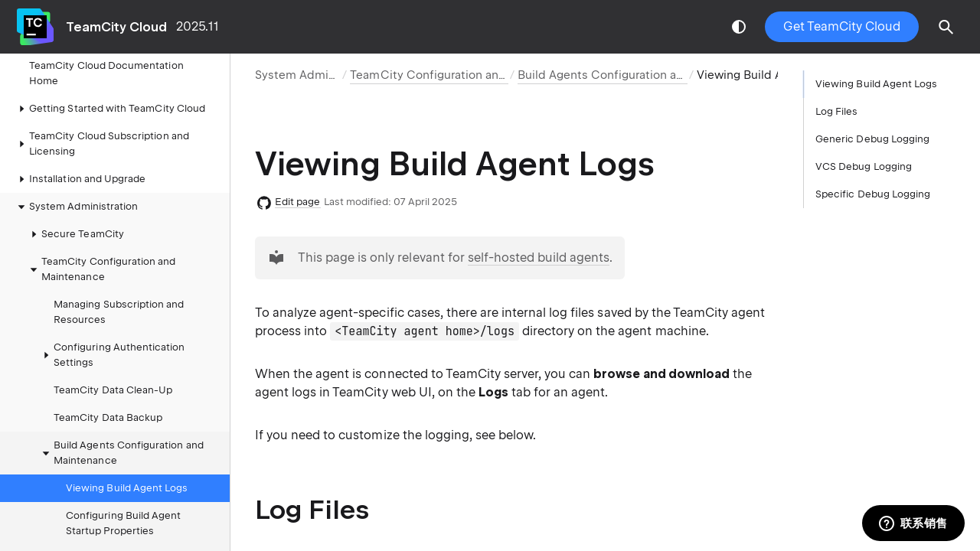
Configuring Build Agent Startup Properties (123, 523)
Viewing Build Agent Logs (127, 488)
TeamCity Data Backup (108, 417)
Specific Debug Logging (873, 194)
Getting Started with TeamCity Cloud (109, 109)
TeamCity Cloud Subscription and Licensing (101, 143)
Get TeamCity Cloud (842, 26)
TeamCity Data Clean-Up (113, 390)
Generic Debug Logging (872, 139)
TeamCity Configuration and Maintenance (101, 269)
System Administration (318, 75)
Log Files (837, 111)
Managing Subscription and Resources (119, 312)
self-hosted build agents (539, 258)
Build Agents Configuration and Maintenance (121, 453)
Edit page (298, 202)
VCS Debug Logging (864, 166)
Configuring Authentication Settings (112, 355)
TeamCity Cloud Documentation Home (106, 73)
